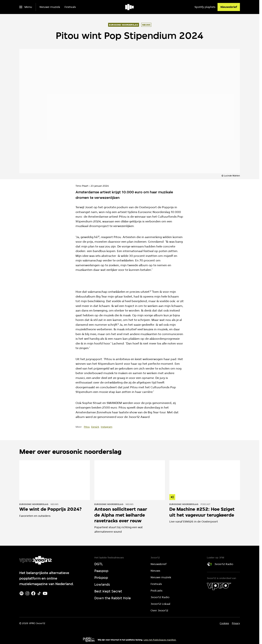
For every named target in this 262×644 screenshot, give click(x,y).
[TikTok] (39, 593)
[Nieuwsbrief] (229, 7)
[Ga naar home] (130, 7)
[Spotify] (22, 593)
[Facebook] (33, 593)
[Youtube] (45, 593)
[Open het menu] (26, 7)
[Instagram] (27, 593)
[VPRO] (219, 586)
